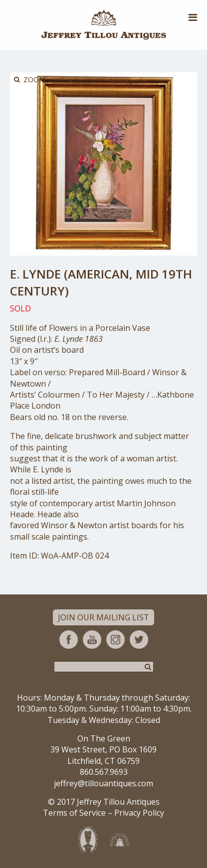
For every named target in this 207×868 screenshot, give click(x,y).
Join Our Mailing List (103, 617)
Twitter (139, 640)
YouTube (92, 640)
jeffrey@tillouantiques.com (103, 783)
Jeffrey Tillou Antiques (104, 25)
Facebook (69, 640)
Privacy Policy (139, 813)
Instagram (115, 640)
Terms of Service (74, 813)
